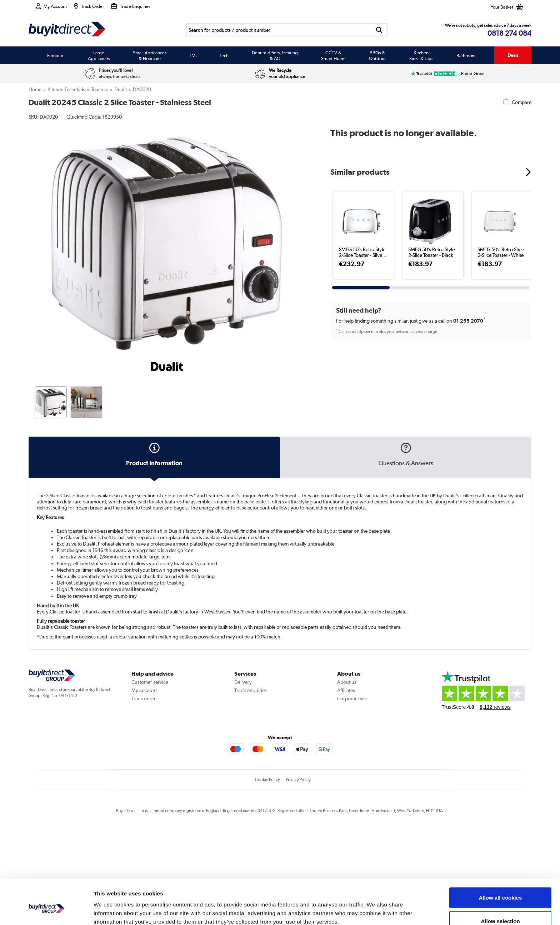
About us (347, 778)
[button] (529, 172)
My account (144, 786)
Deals (513, 55)
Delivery (243, 778)
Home (35, 89)
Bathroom (466, 55)
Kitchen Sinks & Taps (421, 55)
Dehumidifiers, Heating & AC (275, 55)
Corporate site (352, 795)
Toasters (100, 89)
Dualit (121, 89)
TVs (193, 55)
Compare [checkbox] (522, 102)
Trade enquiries (251, 786)
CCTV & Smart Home (333, 55)
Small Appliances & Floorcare (150, 55)
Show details (375, 911)
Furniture (56, 55)
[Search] (279, 30)
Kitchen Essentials (66, 89)
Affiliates (346, 786)
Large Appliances (99, 55)
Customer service (150, 778)
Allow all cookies (501, 863)
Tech (224, 55)
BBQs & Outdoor (377, 55)
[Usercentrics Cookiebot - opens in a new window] (46, 911)
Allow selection (500, 887)
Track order (144, 795)
